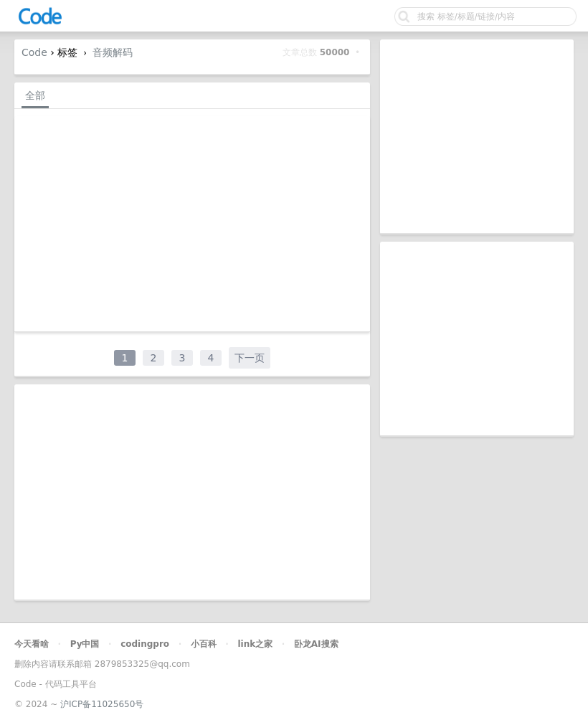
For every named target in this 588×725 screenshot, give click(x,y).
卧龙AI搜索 (316, 644)
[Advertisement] (477, 136)
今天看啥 (32, 644)
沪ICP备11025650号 (102, 704)
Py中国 (85, 644)
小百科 (204, 644)
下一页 (250, 358)
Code (34, 52)
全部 (35, 95)
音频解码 (113, 52)
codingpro (145, 644)
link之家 (255, 644)
